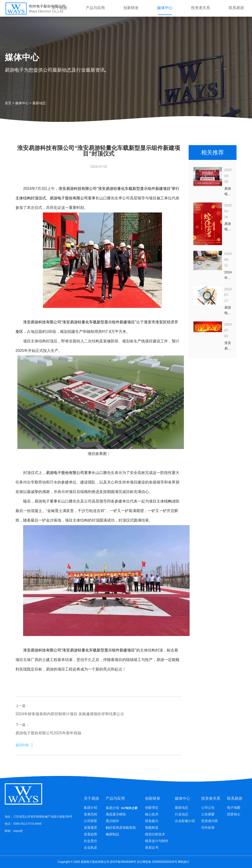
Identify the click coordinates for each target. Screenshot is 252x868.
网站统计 (184, 862)
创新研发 (131, 8)
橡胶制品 (112, 834)
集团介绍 (91, 808)
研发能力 (152, 821)
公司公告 (208, 808)
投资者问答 (210, 821)
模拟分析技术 (155, 834)
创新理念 (152, 808)
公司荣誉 (91, 821)
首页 (8, 103)
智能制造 (152, 828)
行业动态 (181, 814)
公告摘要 (208, 814)
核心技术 (152, 814)
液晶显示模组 (116, 814)
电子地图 (234, 808)
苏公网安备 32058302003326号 (157, 862)
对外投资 (208, 828)
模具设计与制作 (157, 841)
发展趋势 (91, 834)
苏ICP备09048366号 (123, 862)
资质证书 (152, 848)
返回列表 (24, 745)
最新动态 (39, 103)
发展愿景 (91, 828)
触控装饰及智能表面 (121, 828)
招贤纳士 (234, 814)
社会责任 (91, 841)
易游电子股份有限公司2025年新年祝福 (48, 733)
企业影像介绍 (185, 821)
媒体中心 (165, 8)
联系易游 (236, 8)
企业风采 (91, 848)
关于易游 (60, 8)
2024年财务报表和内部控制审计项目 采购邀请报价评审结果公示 (70, 714)
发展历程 (91, 814)
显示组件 (112, 821)
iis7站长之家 (129, 808)
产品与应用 (95, 8)
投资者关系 (201, 8)
